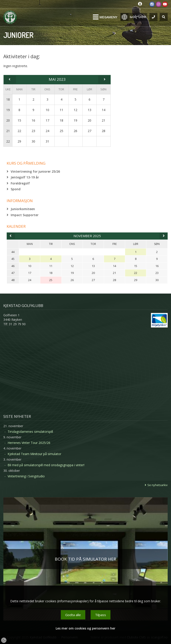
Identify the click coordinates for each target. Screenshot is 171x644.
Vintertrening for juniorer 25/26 (35, 171)
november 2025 (87, 236)
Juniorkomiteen (23, 209)
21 (8, 131)
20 (8, 120)
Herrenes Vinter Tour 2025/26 (29, 443)
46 (13, 266)
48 (13, 280)
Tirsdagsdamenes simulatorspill (30, 432)
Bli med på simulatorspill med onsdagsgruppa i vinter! (46, 465)
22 (8, 141)
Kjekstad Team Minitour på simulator (34, 454)
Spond (16, 189)
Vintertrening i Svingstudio (26, 476)
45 (13, 259)
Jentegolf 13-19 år (25, 177)
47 (13, 273)
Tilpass (101, 615)
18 (8, 99)
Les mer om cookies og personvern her (85, 628)
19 (8, 110)
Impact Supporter (25, 215)
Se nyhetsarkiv (158, 485)
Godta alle (73, 615)
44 (13, 252)
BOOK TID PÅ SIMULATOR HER (85, 559)
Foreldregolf (20, 183)
